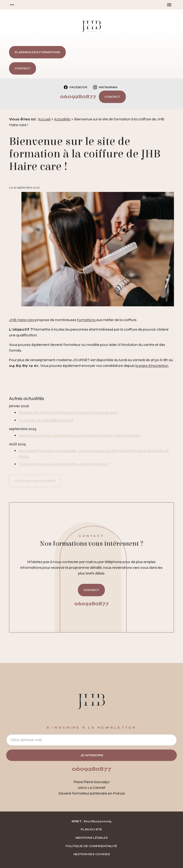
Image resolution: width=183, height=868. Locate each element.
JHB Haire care (22, 320)
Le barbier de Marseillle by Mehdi (46, 420)
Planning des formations (37, 52)
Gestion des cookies (92, 854)
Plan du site (91, 829)
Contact (23, 68)
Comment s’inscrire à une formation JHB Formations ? (64, 464)
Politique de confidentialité (91, 846)
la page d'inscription (152, 366)
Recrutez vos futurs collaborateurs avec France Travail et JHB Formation (79, 435)
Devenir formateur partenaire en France (92, 793)
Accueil (44, 119)
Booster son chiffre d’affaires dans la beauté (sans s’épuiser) (68, 413)
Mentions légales (92, 838)
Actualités (62, 119)
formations (87, 320)
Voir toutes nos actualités (35, 481)
